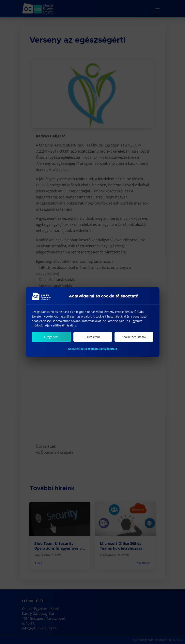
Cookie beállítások (134, 337)
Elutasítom (93, 337)
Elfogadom (51, 337)
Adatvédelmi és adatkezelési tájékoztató (92, 349)
